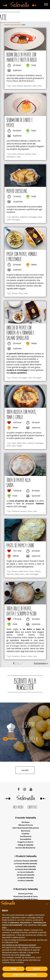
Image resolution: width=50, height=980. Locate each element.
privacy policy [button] (25, 955)
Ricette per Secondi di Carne (26, 896)
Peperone (10, 574)
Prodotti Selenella (26, 880)
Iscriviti (25, 770)
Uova (39, 86)
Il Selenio (26, 834)
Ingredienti (15, 25)
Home (6, 25)
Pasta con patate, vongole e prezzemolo (22, 257)
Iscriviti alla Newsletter (26, 848)
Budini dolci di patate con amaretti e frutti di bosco (22, 58)
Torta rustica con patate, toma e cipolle (21, 415)
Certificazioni (26, 836)
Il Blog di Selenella (26, 845)
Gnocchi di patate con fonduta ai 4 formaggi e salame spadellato (20, 333)
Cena (14, 86)
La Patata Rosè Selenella (26, 869)
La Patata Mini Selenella (26, 866)
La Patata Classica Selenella (26, 861)
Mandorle (28, 86)
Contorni (20, 154)
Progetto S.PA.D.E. (26, 842)
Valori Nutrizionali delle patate (26, 828)
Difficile (16, 556)
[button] (47, 904)
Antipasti (24, 217)
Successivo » (41, 663)
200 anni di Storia (26, 825)
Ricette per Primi (26, 894)
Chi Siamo (26, 822)
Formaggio (32, 217)
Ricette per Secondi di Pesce (26, 899)
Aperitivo (15, 217)
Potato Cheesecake (17, 191)
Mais (17, 574)
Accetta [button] (36, 969)
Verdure (28, 154)
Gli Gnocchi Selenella (26, 875)
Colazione (16, 511)
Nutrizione (26, 831)
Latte (34, 86)
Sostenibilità (26, 839)
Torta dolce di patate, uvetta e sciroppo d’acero (21, 612)
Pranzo (15, 293)
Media (34, 265)
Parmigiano (11, 157)
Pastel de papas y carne (20, 546)
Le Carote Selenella (26, 872)
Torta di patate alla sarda (19, 483)
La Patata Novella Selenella (26, 864)
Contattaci (32, 807)
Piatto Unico (22, 443)
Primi (20, 293)
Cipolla (19, 446)
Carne (31, 571)
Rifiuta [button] (14, 969)
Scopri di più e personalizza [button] (25, 975)
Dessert (20, 86)
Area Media (18, 807)
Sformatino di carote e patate (20, 123)
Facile (34, 65)
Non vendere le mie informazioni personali (19, 945)
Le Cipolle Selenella (26, 878)
